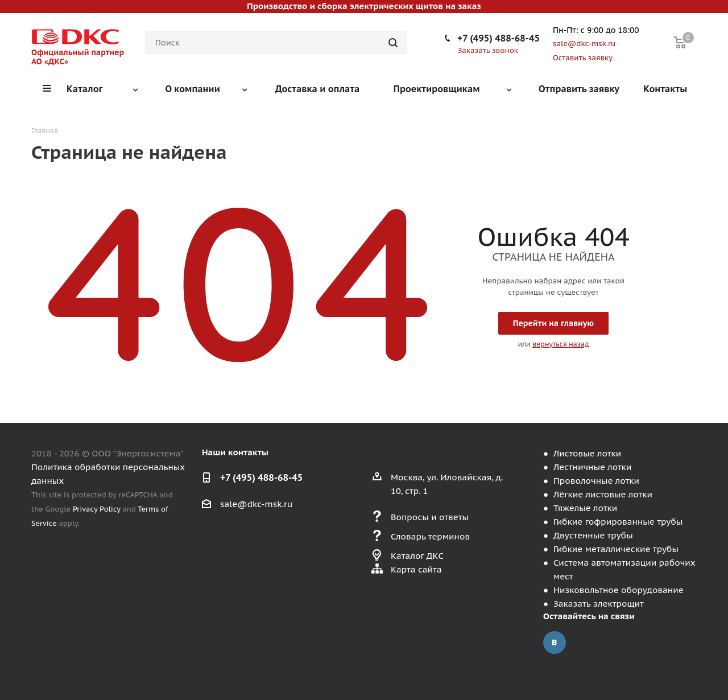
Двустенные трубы (593, 535)
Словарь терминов (430, 536)
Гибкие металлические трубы (616, 549)
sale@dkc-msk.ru (256, 504)
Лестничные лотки (592, 467)
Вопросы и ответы (430, 517)
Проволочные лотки (596, 481)
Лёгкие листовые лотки (603, 494)
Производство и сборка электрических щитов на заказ (364, 6)
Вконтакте (555, 643)
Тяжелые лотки (585, 508)
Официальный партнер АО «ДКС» (78, 57)
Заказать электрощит (599, 604)
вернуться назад (561, 344)
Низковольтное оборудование (619, 590)
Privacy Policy (97, 509)
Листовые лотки (587, 453)
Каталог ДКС (417, 556)
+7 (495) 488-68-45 (499, 38)
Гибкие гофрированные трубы (618, 522)
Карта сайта (416, 569)
